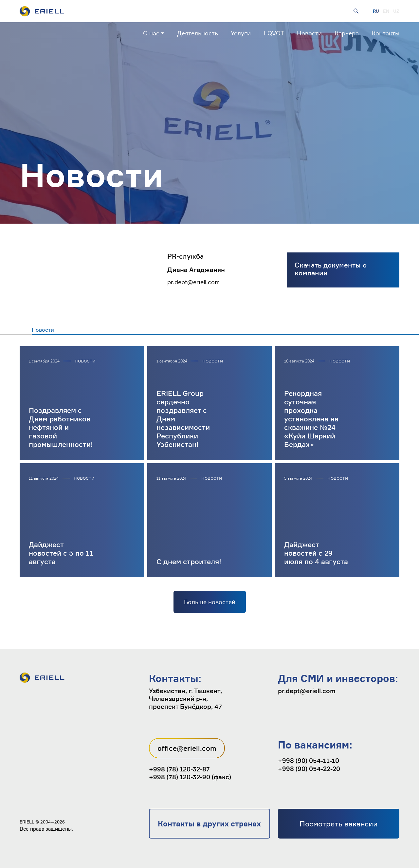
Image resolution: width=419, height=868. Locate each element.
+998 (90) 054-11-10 (309, 761)
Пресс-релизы (73, 330)
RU (376, 11)
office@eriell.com (187, 748)
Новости (309, 33)
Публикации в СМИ (128, 330)
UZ (396, 11)
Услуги (241, 33)
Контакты (385, 33)
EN (386, 11)
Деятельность (198, 33)
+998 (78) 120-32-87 (179, 769)
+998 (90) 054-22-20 (309, 769)
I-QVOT (274, 33)
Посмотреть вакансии (339, 824)
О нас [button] (151, 33)
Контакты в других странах (209, 824)
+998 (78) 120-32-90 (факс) (190, 777)
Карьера (347, 33)
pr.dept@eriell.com (193, 282)
